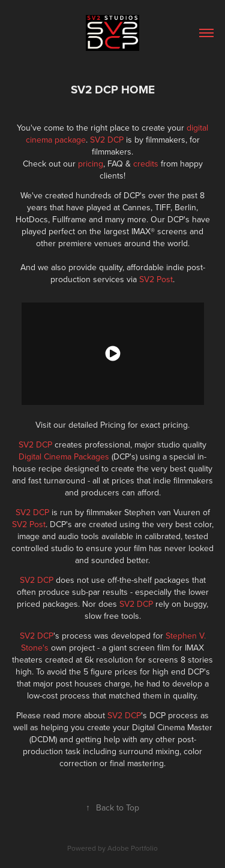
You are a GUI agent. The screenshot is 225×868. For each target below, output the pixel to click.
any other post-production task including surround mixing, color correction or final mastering (112, 751)
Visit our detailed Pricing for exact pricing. (112, 425)
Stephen (182, 636)
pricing (91, 164)
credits (147, 164)
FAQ (116, 164)
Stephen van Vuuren (162, 512)
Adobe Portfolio (133, 848)
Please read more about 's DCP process (107, 715)
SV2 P (150, 279)
